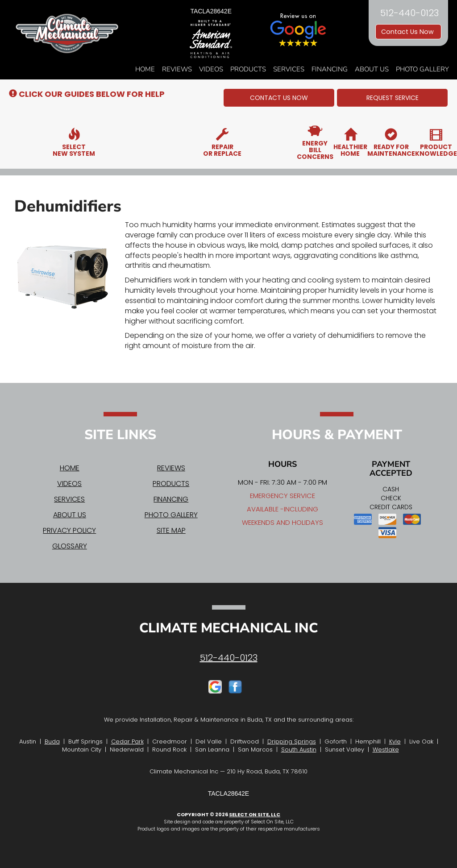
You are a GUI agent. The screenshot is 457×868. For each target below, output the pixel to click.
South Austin (299, 750)
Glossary (70, 546)
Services (289, 69)
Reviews (177, 69)
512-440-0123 (229, 658)
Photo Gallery (422, 69)
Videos (211, 69)
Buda (52, 741)
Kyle (395, 741)
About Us (372, 69)
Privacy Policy (69, 530)
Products (248, 69)
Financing (330, 69)
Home (145, 69)
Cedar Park (127, 741)
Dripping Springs (292, 741)
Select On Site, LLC (255, 814)
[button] (279, 98)
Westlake (386, 750)
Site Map (171, 530)
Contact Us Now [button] (408, 32)
